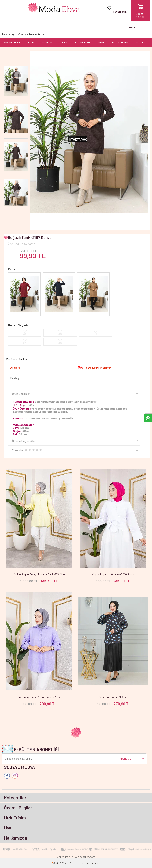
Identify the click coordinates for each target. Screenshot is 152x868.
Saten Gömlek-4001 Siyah (113, 697)
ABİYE (101, 42)
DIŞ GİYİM (47, 42)
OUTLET (141, 42)
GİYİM (31, 42)
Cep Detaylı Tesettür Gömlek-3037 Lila (39, 697)
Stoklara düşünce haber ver (96, 368)
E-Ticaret (65, 863)
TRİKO (64, 42)
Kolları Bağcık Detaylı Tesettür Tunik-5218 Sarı (39, 574)
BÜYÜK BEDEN (120, 42)
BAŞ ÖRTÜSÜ (82, 42)
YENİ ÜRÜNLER (12, 42)
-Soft (56, 863)
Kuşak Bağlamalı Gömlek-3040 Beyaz (113, 574)
